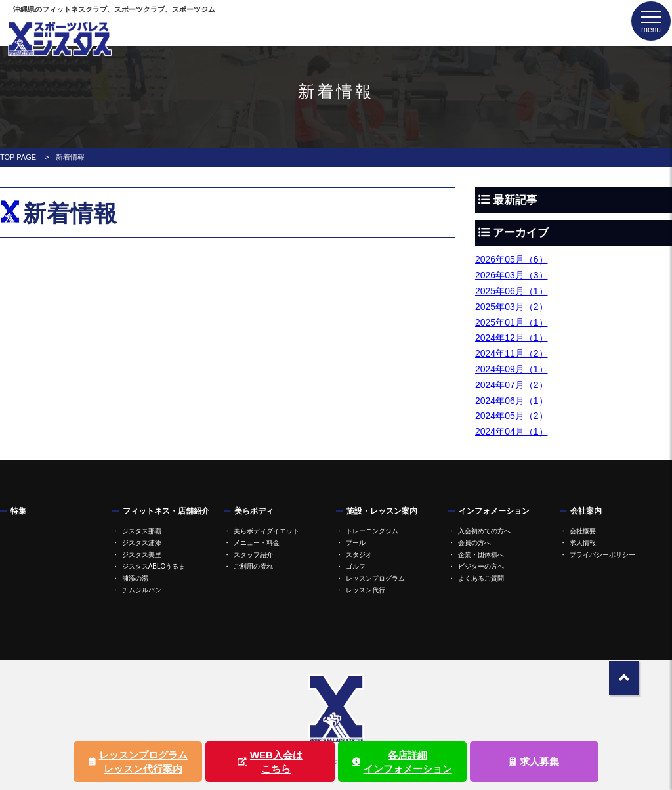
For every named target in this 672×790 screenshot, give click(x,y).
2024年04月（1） (512, 431)
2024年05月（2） (512, 416)
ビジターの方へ (481, 566)
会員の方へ (474, 543)
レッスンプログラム (375, 578)
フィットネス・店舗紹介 (166, 511)
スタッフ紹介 (253, 555)
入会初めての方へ (484, 531)
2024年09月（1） (512, 369)
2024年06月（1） (512, 401)
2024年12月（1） (512, 338)
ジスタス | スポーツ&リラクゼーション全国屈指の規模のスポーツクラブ (59, 38)
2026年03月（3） (512, 275)
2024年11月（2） (512, 353)
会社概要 (583, 531)
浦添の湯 (135, 578)
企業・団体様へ (481, 555)
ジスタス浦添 (142, 543)
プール (356, 543)
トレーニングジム (372, 531)
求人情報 (583, 543)
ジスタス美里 (142, 555)
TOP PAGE (18, 157)
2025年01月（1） (512, 322)
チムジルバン (142, 590)
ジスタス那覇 (142, 531)
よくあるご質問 (481, 578)
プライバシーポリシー (602, 555)
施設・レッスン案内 (382, 511)
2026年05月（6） (512, 259)
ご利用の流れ (253, 566)
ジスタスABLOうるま (154, 566)
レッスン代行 (366, 590)
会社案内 (586, 511)
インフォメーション (494, 511)
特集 (18, 511)
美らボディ (254, 511)
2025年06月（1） (512, 291)
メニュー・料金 (257, 543)
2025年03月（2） (512, 307)
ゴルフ (356, 566)
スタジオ (359, 555)
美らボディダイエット (266, 531)
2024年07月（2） (512, 385)
